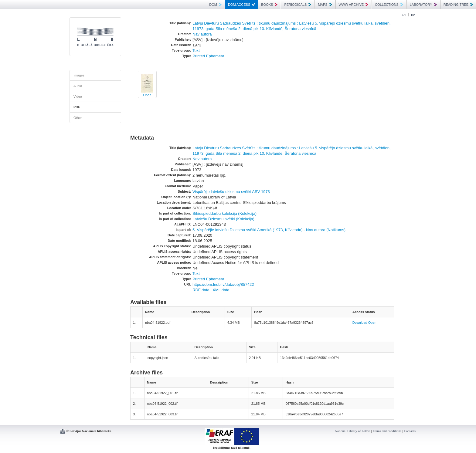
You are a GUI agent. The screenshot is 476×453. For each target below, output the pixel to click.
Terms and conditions (387, 431)
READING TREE (458, 5)
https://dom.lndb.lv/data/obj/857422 (223, 284)
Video (78, 96)
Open (147, 95)
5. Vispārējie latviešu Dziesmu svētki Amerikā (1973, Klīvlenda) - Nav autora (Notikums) (269, 230)
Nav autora (202, 34)
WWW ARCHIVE (354, 5)
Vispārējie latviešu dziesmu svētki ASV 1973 (231, 192)
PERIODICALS (298, 5)
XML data (221, 290)
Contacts (410, 431)
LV (404, 15)
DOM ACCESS (241, 5)
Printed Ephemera (208, 56)
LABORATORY (423, 5)
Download (360, 323)
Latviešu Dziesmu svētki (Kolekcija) (223, 219)
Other (78, 118)
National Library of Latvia (352, 431)
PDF (77, 107)
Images (79, 75)
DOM (215, 5)
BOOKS (269, 5)
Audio (78, 86)
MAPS (325, 5)
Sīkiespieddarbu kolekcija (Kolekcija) (224, 213)
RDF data (201, 290)
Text (196, 51)
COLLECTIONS (389, 5)
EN (413, 15)
